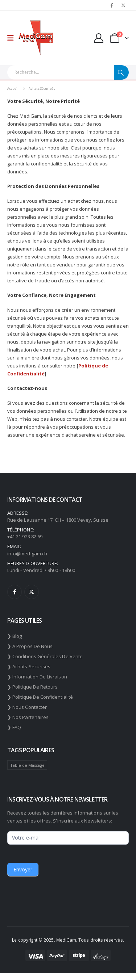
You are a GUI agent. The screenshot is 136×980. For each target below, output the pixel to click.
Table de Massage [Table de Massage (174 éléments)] (27, 765)
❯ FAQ (14, 727)
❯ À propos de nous (30, 646)
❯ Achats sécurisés (29, 666)
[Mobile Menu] (13, 38)
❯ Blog (15, 636)
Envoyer (23, 869)
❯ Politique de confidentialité (40, 697)
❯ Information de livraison (37, 677)
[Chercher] (121, 72)
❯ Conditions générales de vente (45, 656)
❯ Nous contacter (27, 707)
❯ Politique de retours (32, 687)
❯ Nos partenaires (28, 717)
